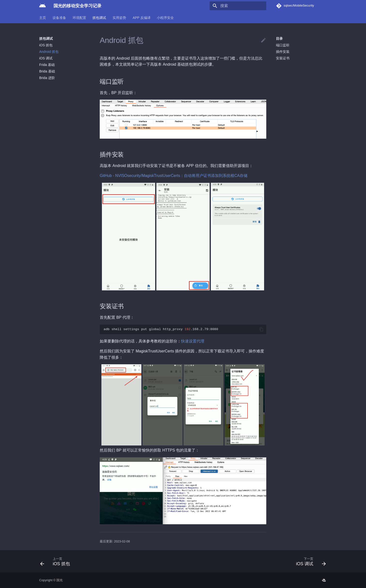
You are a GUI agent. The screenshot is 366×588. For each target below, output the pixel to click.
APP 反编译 (142, 18)
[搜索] (238, 6)
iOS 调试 (46, 58)
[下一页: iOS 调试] (309, 561)
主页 (43, 18)
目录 (279, 39)
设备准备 (59, 18)
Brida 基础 (47, 71)
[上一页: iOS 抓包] (57, 561)
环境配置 (79, 18)
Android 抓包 (49, 52)
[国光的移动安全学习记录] (42, 6)
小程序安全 (165, 18)
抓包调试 (99, 18)
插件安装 (283, 52)
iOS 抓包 (46, 45)
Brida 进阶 (47, 78)
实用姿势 (119, 18)
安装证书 (283, 58)
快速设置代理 (193, 341)
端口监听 (283, 45)
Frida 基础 (47, 65)
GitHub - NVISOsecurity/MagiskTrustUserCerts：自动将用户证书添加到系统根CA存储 (174, 176)
